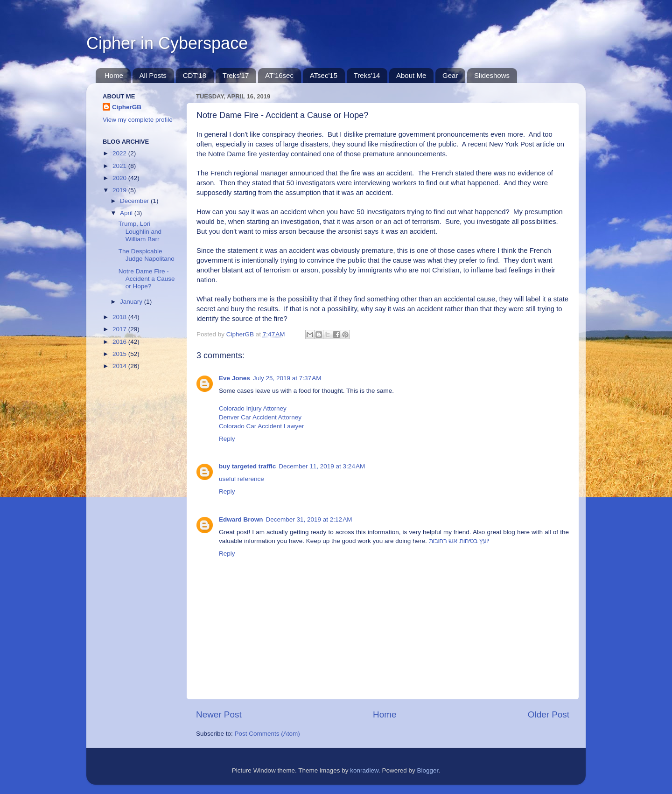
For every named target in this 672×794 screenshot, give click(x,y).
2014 (120, 366)
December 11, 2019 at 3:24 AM (322, 466)
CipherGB (127, 107)
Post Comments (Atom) (267, 734)
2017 (120, 329)
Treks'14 (367, 75)
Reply (227, 439)
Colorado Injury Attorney (253, 408)
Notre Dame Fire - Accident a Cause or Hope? (147, 279)
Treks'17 (236, 75)
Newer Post (219, 714)
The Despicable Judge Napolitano (147, 255)
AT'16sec (279, 75)
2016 (120, 342)
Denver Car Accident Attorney (260, 417)
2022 (120, 153)
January (132, 302)
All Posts (153, 75)
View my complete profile (138, 120)
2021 (120, 166)
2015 (120, 354)
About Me (411, 75)
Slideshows (492, 75)
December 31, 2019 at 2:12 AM (309, 519)
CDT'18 (195, 75)
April (127, 213)
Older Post (549, 714)
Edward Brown (241, 519)
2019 (120, 190)
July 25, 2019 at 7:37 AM (287, 378)
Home (114, 75)
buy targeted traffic (247, 466)
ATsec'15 (324, 75)
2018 (120, 317)
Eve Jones (234, 378)
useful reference (241, 479)
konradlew (364, 770)
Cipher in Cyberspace (167, 43)
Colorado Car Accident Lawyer (261, 426)
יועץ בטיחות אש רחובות (459, 541)
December (135, 201)
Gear (450, 75)
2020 (120, 178)
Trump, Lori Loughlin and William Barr (140, 231)
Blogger (428, 770)
